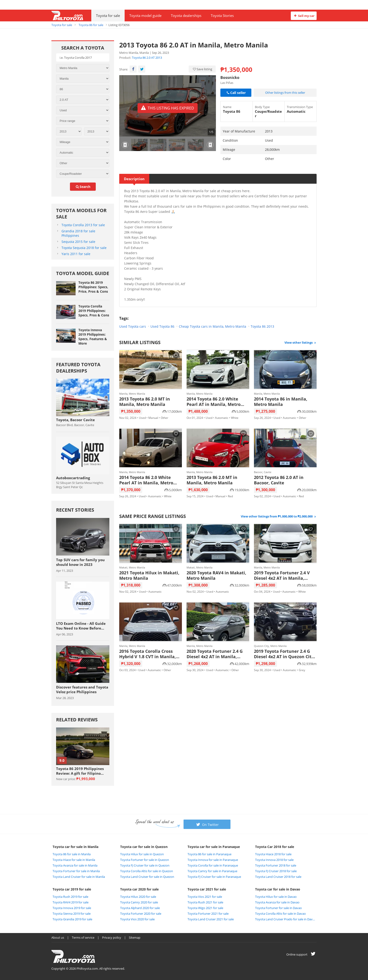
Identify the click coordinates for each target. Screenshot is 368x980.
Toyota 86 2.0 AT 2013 (147, 58)
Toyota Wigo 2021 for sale (205, 908)
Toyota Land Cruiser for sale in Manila (79, 877)
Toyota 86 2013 (262, 326)
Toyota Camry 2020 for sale (139, 902)
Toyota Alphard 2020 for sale (140, 908)
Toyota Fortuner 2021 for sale (208, 914)
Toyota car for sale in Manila (75, 847)
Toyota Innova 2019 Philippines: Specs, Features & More (93, 337)
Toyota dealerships (186, 16)
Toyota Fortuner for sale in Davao (278, 908)
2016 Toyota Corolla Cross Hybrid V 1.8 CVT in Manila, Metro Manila (148, 654)
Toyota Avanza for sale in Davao (277, 902)
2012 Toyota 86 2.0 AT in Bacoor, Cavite (279, 480)
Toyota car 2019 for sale (72, 889)
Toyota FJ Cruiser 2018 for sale (276, 871)
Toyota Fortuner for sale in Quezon (145, 860)
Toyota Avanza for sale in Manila (75, 865)
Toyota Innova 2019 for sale (72, 908)
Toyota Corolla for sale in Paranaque (213, 865)
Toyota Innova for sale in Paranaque (213, 860)
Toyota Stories (222, 16)
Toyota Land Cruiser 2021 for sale (211, 919)
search (83, 187)
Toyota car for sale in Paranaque (214, 847)
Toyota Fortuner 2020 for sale (141, 914)
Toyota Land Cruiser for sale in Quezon (147, 877)
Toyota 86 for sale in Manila (72, 854)
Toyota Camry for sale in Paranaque (212, 871)
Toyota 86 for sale (91, 25)
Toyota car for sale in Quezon (144, 847)
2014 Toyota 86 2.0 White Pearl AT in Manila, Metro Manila (214, 402)
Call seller (236, 93)
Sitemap (135, 937)
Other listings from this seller (285, 93)
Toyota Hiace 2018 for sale (273, 854)
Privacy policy (112, 937)
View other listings (301, 342)
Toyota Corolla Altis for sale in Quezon (147, 871)
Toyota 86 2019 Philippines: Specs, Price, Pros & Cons (93, 287)
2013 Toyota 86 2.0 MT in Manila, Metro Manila (145, 402)
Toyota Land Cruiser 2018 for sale (278, 877)
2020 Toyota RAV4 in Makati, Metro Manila (216, 576)
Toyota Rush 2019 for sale (70, 897)
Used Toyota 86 (162, 326)
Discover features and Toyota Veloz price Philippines (82, 689)
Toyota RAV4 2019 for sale (71, 902)
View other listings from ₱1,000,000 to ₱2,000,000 (279, 516)
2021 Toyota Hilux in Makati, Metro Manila (149, 576)
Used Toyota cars (133, 326)
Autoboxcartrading (73, 478)
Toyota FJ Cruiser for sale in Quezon (145, 865)
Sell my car (304, 16)
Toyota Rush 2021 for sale (205, 902)
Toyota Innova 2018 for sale (274, 860)
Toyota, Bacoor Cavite (75, 420)
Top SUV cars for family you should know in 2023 (80, 562)
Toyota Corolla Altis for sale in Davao (280, 914)
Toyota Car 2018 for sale (275, 847)
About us (58, 937)
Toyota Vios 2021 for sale (205, 897)
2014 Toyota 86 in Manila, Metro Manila (281, 402)
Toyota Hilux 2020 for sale (138, 897)
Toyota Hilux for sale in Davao (276, 897)
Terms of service (83, 937)
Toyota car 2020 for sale (139, 889)
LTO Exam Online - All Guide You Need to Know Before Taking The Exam (81, 626)
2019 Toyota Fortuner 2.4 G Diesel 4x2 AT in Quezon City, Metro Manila (284, 654)
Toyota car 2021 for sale (207, 889)
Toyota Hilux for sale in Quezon (142, 854)
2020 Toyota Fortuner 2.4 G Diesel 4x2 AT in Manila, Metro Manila (215, 654)
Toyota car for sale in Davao (278, 889)
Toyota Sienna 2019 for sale (72, 914)
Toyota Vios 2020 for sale (137, 919)
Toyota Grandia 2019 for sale (72, 919)
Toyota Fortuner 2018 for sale (276, 865)
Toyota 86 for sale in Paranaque (209, 854)
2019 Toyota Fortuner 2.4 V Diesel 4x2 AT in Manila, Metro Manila (282, 576)
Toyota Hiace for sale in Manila (74, 860)
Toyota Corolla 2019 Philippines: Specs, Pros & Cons (94, 311)
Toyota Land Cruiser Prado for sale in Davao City (285, 919)
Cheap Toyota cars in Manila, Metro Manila (213, 326)
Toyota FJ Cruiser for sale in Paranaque (214, 877)
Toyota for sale (108, 16)
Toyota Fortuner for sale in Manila (76, 871)
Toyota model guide (145, 16)
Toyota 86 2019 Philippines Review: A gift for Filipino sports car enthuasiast (80, 771)
